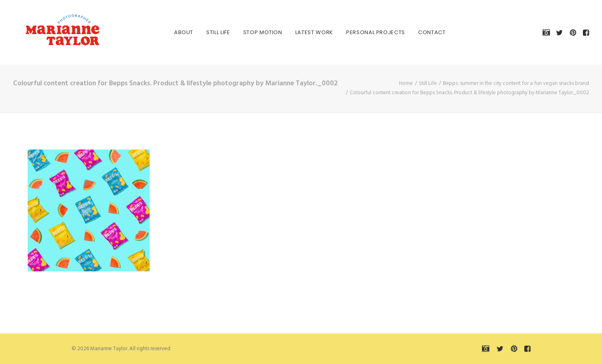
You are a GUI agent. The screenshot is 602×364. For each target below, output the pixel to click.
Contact (423, 32)
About (175, 32)
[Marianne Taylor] (51, 32)
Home (406, 83)
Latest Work (305, 32)
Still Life (209, 32)
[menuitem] (175, 32)
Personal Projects (367, 32)
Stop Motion (254, 32)
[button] (548, 32)
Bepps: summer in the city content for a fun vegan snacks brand (516, 83)
